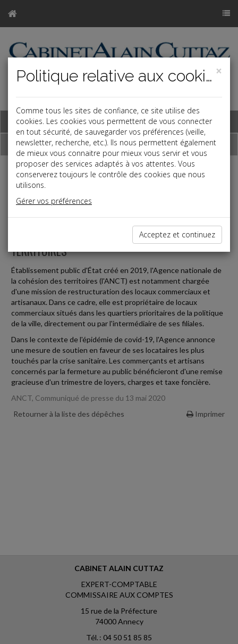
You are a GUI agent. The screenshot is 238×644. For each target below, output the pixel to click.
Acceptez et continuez (177, 234)
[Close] (219, 71)
